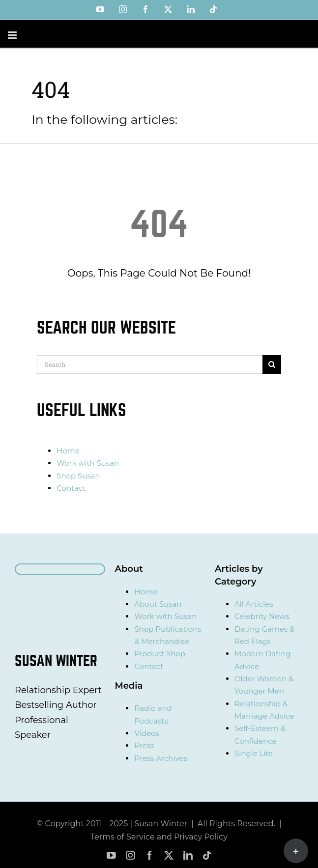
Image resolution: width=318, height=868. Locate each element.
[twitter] (169, 855)
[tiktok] (207, 855)
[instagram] (130, 855)
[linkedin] (188, 855)
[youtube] (111, 855)
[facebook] (150, 855)
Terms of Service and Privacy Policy (159, 837)
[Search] (150, 364)
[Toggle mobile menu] (13, 35)
